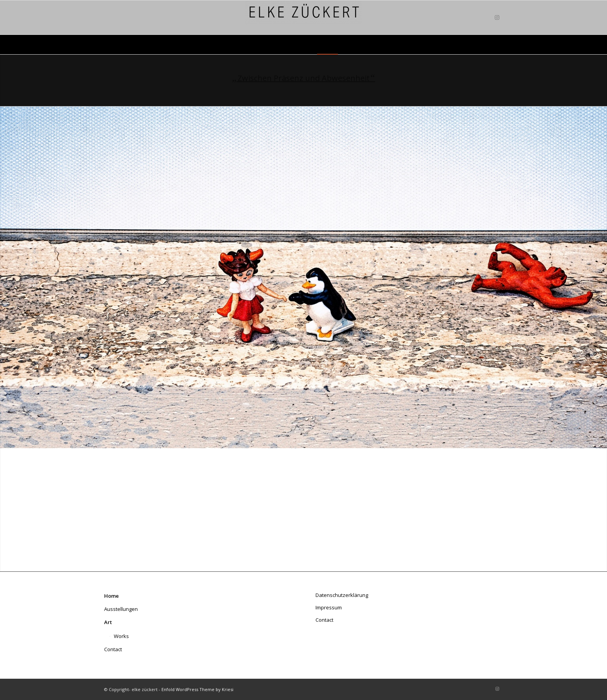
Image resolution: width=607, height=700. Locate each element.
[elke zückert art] (303, 17)
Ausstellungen (121, 609)
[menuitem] (247, 45)
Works (121, 636)
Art (108, 622)
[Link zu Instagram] (497, 17)
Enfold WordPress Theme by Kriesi (197, 689)
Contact (113, 649)
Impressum (329, 607)
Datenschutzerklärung (342, 595)
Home (111, 596)
